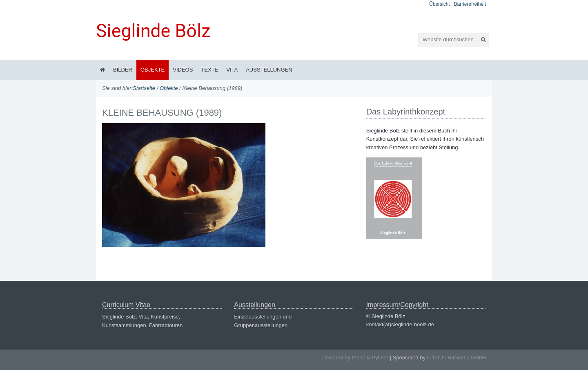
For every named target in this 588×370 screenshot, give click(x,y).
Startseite (144, 88)
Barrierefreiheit (470, 4)
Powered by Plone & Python (355, 358)
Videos (183, 70)
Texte (209, 70)
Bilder (123, 70)
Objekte (153, 70)
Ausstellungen (269, 70)
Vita (232, 70)
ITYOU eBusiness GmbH (457, 358)
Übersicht (440, 4)
